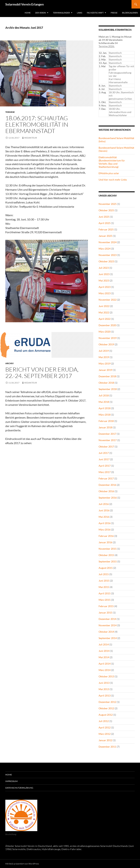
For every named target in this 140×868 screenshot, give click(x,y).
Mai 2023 (104, 280)
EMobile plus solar (109, 173)
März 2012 (105, 734)
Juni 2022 (104, 306)
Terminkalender (61, 13)
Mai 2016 (104, 517)
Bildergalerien (130, 13)
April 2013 (105, 696)
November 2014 (108, 625)
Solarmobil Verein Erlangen (25, 4)
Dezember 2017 (107, 434)
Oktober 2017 (106, 447)
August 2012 (106, 715)
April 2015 (105, 593)
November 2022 (108, 300)
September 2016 (108, 498)
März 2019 (105, 363)
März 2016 (105, 530)
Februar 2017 (106, 478)
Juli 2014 (104, 644)
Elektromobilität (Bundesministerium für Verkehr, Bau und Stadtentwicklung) (112, 162)
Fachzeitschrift (95, 13)
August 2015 (106, 568)
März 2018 (105, 415)
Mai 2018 (104, 402)
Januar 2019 (105, 370)
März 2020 (105, 332)
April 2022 (105, 319)
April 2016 (105, 523)
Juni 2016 (104, 510)
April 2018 (105, 408)
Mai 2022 (104, 312)
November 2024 (108, 242)
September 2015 (108, 561)
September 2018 (108, 389)
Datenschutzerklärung (19, 788)
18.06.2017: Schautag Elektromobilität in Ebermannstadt (37, 124)
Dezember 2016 (107, 485)
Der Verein (41, 13)
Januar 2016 (105, 542)
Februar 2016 (106, 536)
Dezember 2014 (107, 619)
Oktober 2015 (106, 555)
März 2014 (105, 670)
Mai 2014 (104, 657)
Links (80, 13)
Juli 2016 (104, 504)
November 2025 (108, 204)
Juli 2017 (104, 453)
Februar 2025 (106, 229)
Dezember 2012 (107, 702)
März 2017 (105, 472)
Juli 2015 (104, 574)
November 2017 (108, 440)
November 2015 (108, 549)
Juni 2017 (104, 459)
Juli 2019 (104, 351)
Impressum (11, 781)
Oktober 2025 (106, 210)
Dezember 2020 (107, 325)
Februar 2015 (106, 606)
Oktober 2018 (106, 383)
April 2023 (105, 287)
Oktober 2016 (106, 491)
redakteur (31, 138)
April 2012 (105, 727)
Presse (114, 13)
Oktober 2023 (106, 261)
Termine (10, 112)
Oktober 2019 (106, 344)
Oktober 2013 (106, 676)
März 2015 (105, 600)
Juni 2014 (104, 651)
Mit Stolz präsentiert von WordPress (22, 864)
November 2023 (108, 255)
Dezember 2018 (107, 376)
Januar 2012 (105, 740)
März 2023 (105, 293)
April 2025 (105, 223)
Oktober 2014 (106, 632)
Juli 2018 (104, 395)
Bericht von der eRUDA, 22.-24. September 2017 (42, 373)
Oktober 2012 (106, 708)
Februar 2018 (106, 421)
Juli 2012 (104, 721)
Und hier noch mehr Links (113, 180)
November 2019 (108, 338)
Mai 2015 (104, 587)
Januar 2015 (105, 613)
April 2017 (105, 466)
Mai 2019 (104, 357)
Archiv (10, 363)
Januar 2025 (105, 236)
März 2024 (105, 249)
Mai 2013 (104, 689)
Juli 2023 (104, 268)
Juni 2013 (104, 683)
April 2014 (105, 664)
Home (28, 13)
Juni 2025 (104, 217)
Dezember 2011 (107, 747)
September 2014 (108, 638)
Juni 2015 (104, 581)
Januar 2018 (105, 427)
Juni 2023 (104, 274)
